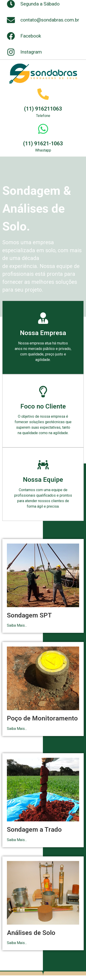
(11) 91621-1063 (43, 144)
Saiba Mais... (17, 625)
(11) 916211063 (43, 109)
